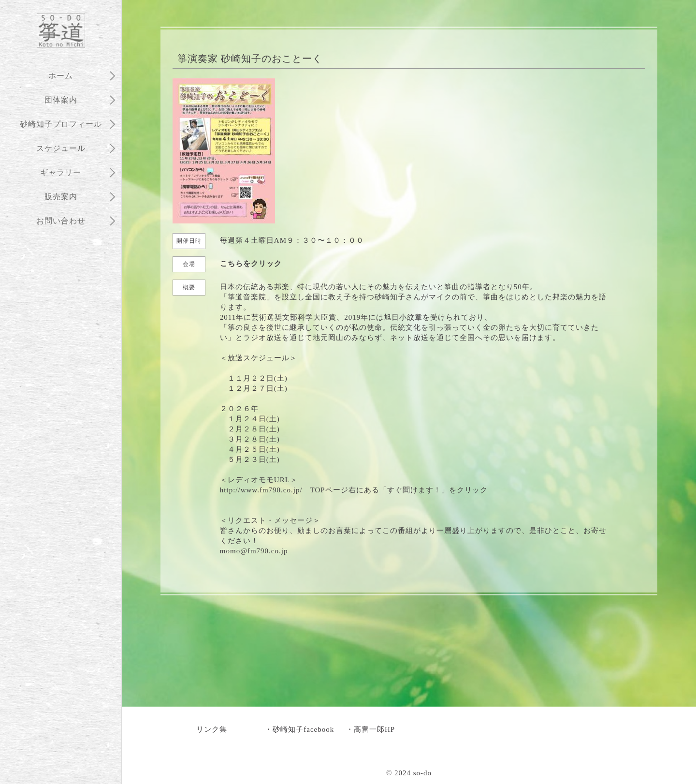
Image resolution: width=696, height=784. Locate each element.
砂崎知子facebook (303, 729)
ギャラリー (61, 172)
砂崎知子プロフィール (61, 124)
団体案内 (61, 100)
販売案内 (61, 197)
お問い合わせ (61, 221)
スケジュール (61, 148)
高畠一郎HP (374, 729)
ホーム (61, 76)
